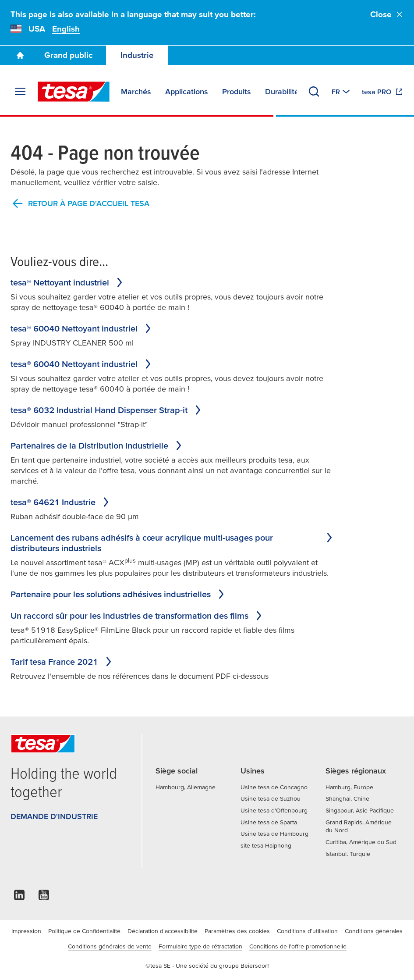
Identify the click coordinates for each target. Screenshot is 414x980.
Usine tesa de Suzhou (271, 798)
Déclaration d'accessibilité (163, 931)
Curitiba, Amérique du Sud (361, 842)
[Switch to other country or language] (341, 92)
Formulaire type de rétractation (200, 946)
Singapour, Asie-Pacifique (360, 810)
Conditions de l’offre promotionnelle (298, 946)
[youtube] (44, 897)
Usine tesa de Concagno (274, 787)
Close (387, 14)
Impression (26, 931)
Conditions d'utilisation (307, 931)
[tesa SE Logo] (74, 92)
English (66, 29)
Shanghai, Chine (347, 798)
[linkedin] (19, 897)
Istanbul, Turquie (348, 854)
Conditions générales (374, 931)
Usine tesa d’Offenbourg (274, 810)
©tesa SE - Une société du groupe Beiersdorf (207, 966)
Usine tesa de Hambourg (274, 834)
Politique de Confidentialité (84, 931)
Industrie (137, 55)
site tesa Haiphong (266, 845)
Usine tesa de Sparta (269, 822)
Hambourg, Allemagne (186, 787)
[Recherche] (314, 92)
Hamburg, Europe (349, 787)
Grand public (68, 55)
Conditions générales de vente (110, 946)
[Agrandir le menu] (20, 92)
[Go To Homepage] (20, 55)
